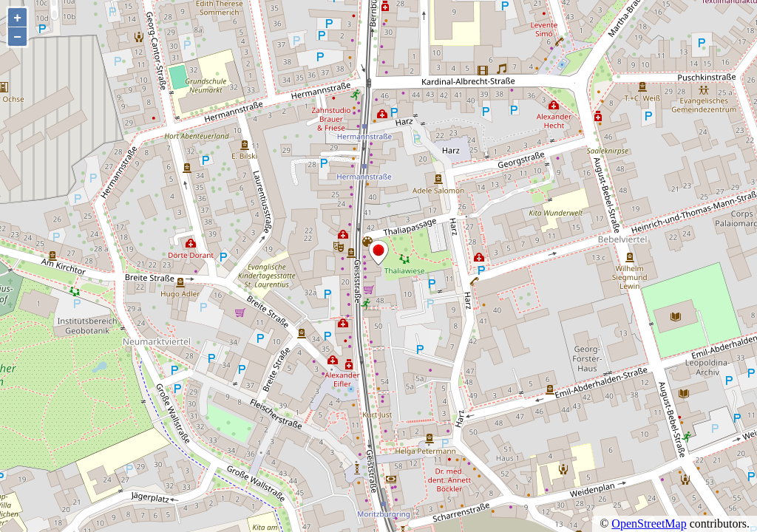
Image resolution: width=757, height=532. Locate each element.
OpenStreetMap (649, 524)
